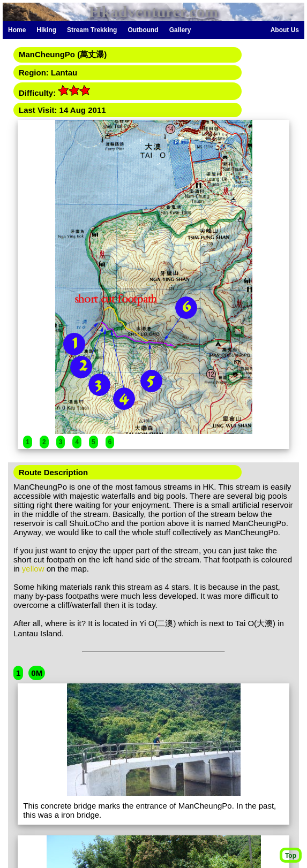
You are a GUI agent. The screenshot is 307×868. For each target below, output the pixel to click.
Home (17, 30)
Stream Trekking (92, 30)
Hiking (46, 30)
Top (291, 856)
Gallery (180, 30)
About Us (285, 30)
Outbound (143, 30)
